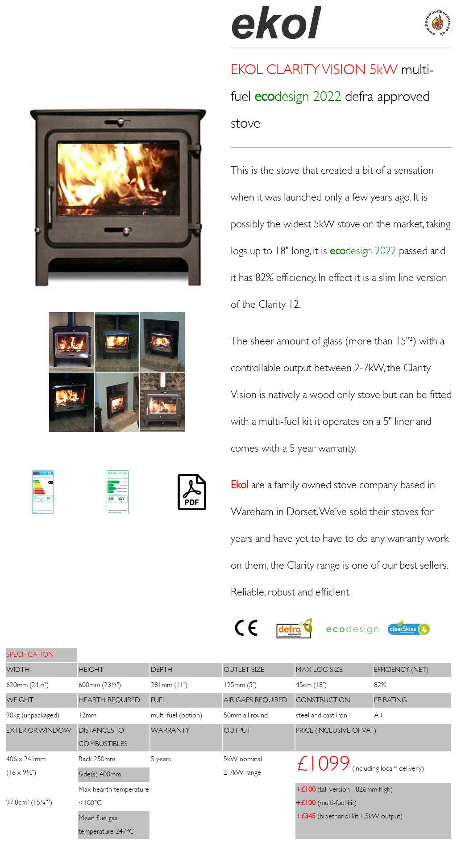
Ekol (240, 486)
